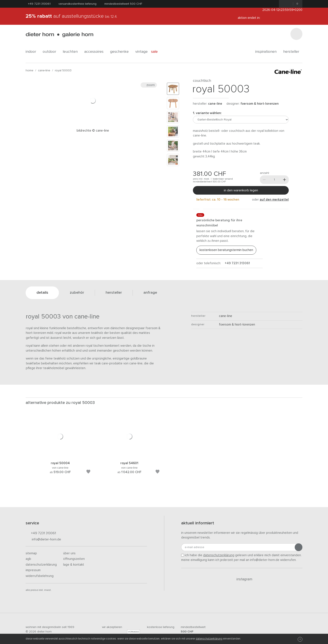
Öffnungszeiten (74, 559)
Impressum (33, 570)
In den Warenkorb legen (241, 190)
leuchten (72, 52)
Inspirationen (268, 52)
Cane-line (44, 70)
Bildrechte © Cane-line (93, 131)
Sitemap (31, 553)
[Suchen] (296, 34)
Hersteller (293, 52)
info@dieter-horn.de (43, 540)
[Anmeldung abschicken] (299, 547)
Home (29, 70)
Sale (157, 52)
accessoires (95, 52)
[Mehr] (284, 180)
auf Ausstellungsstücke (71, 16)
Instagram (242, 579)
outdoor (51, 52)
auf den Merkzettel (274, 200)
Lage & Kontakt (74, 565)
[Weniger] (264, 180)
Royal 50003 (63, 70)
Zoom (149, 85)
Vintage (141, 52)
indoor (32, 52)
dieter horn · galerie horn (59, 35)
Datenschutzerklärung (41, 565)
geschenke (121, 52)
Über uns (69, 553)
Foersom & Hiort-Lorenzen (260, 104)
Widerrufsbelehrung (40, 576)
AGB (28, 559)
